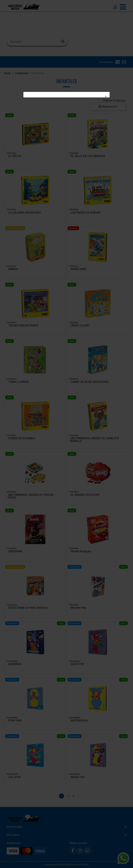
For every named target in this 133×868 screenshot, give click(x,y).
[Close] (106, 97)
